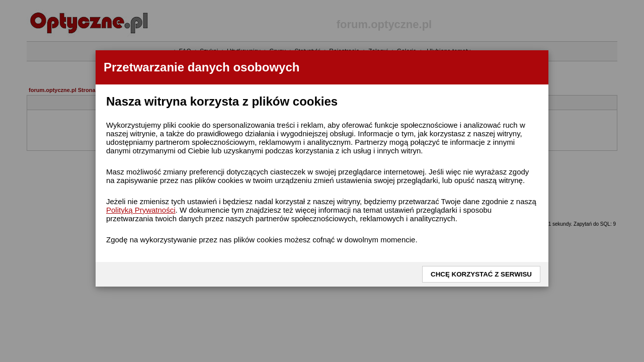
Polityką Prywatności (141, 210)
